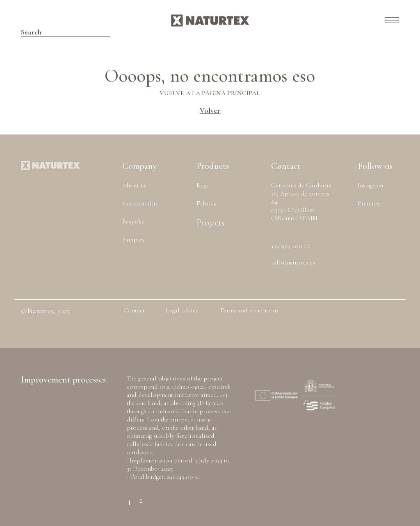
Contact (134, 310)
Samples (133, 239)
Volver (210, 110)
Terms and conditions (249, 310)
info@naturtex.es (293, 262)
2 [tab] (141, 497)
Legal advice (182, 310)
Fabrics (206, 203)
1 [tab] (130, 497)
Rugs (203, 185)
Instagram (370, 185)
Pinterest (370, 203)
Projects (210, 223)
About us (134, 185)
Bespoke (134, 221)
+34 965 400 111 (291, 246)
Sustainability (140, 203)
